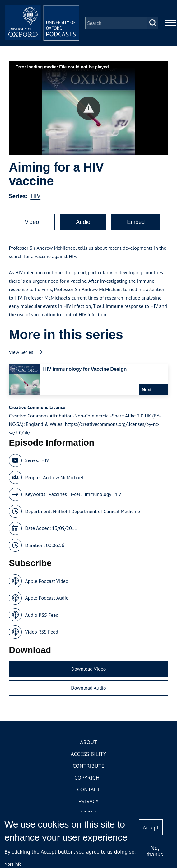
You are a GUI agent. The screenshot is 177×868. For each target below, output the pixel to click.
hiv (118, 495)
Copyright (88, 778)
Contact (88, 790)
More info (13, 864)
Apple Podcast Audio (47, 598)
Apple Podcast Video (47, 581)
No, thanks (155, 851)
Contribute (88, 766)
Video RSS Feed (42, 632)
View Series (21, 352)
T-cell (76, 495)
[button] (88, 108)
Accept (151, 827)
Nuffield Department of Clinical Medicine (96, 512)
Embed (136, 222)
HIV (35, 196)
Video (32, 222)
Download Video (88, 669)
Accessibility (88, 754)
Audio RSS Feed (42, 615)
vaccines (58, 495)
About (88, 742)
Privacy (88, 802)
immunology (98, 495)
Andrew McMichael (63, 478)
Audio (83, 222)
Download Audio (88, 688)
